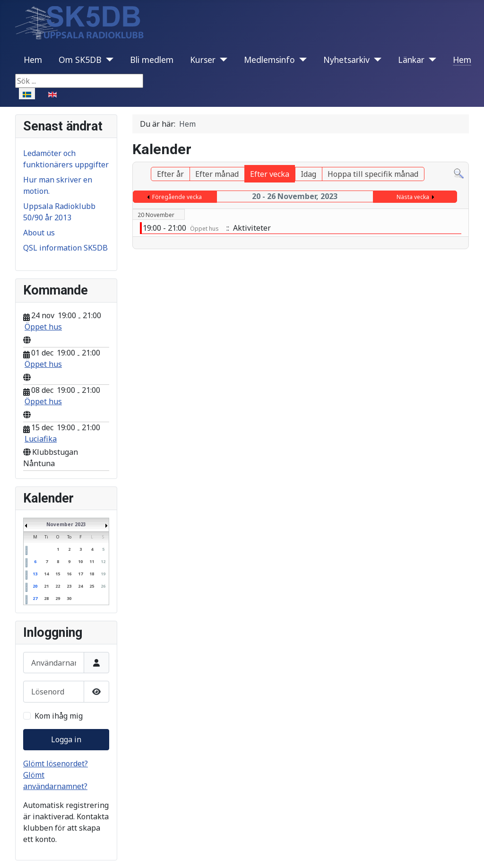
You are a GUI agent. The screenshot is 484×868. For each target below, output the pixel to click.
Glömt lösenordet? (56, 764)
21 (46, 586)
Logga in (66, 739)
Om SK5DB (80, 60)
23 (69, 586)
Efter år (170, 174)
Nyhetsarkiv (346, 60)
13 (35, 574)
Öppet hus (43, 327)
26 (103, 586)
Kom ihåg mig (59, 716)
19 (103, 574)
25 (92, 586)
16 (69, 574)
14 (46, 574)
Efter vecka (270, 174)
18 (92, 574)
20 (35, 586)
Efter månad (217, 174)
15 (58, 574)
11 (92, 561)
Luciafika (41, 439)
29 (58, 598)
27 (35, 598)
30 (69, 598)
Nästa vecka (413, 197)
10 (80, 561)
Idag (308, 174)
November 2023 (66, 524)
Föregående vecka (177, 197)
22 (58, 586)
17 (80, 574)
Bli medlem (152, 60)
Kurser (203, 60)
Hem (33, 60)
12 (103, 561)
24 (80, 586)
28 (46, 598)
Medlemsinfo (269, 60)
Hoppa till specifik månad (373, 174)
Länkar (411, 60)
